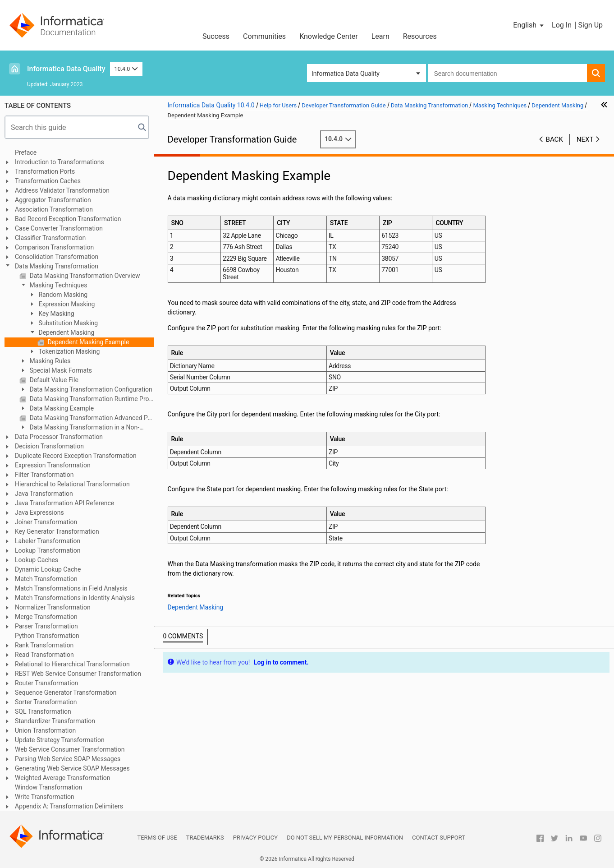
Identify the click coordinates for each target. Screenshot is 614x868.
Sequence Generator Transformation (66, 693)
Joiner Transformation (46, 522)
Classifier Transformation (50, 238)
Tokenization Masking (68, 351)
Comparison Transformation (54, 247)
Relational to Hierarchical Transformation (72, 664)
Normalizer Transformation (53, 607)
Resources (420, 36)
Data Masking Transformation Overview (84, 276)
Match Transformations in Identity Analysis (75, 598)
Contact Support (439, 838)
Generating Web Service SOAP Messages (72, 768)
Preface (26, 152)
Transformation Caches (48, 181)
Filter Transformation (44, 475)
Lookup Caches (37, 560)
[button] (529, 25)
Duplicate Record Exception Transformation (76, 456)
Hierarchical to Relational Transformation (72, 484)
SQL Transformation (43, 711)
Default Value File (53, 380)
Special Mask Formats (60, 370)
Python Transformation (47, 636)
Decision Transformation (49, 446)
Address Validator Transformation (62, 190)
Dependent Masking (66, 332)
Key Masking (56, 314)
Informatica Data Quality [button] (346, 74)
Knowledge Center (329, 36)
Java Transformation (44, 494)
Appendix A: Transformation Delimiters (69, 806)
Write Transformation (45, 797)
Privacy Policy (255, 838)
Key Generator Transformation (57, 531)
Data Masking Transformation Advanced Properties (91, 418)
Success (216, 36)
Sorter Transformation (46, 702)
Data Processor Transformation (59, 437)
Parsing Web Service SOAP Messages (68, 759)
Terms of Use (157, 838)
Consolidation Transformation (57, 257)
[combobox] (508, 73)
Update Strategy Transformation (60, 740)
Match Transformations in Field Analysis (71, 588)
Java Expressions (39, 512)
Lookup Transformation (48, 550)
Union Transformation (45, 730)
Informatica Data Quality (66, 69)
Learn (380, 36)
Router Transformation (46, 683)
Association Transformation (54, 209)
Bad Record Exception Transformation (68, 219)
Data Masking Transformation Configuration (90, 389)
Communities (264, 36)
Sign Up (590, 25)
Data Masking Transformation (57, 266)
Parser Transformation (46, 626)
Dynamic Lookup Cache (48, 569)
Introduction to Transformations (60, 162)
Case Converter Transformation (59, 228)
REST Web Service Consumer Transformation (78, 674)
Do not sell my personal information (345, 838)
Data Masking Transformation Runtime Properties (91, 399)
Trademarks (205, 838)
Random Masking (62, 295)
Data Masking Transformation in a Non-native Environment (79, 428)
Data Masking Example (61, 408)
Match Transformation (46, 579)
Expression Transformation (53, 465)
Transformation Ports (45, 171)
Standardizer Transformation (55, 721)
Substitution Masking (67, 323)
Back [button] (554, 139)
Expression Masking (66, 304)
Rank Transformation (44, 645)
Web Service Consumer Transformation (70, 749)
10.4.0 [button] (126, 69)
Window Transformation (48, 787)
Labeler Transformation (48, 541)
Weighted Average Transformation (63, 778)
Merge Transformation (46, 617)
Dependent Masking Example (87, 342)
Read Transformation (44, 655)
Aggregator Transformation (53, 200)
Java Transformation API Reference (64, 503)
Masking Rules (49, 361)
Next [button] (585, 139)
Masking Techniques (57, 285)
